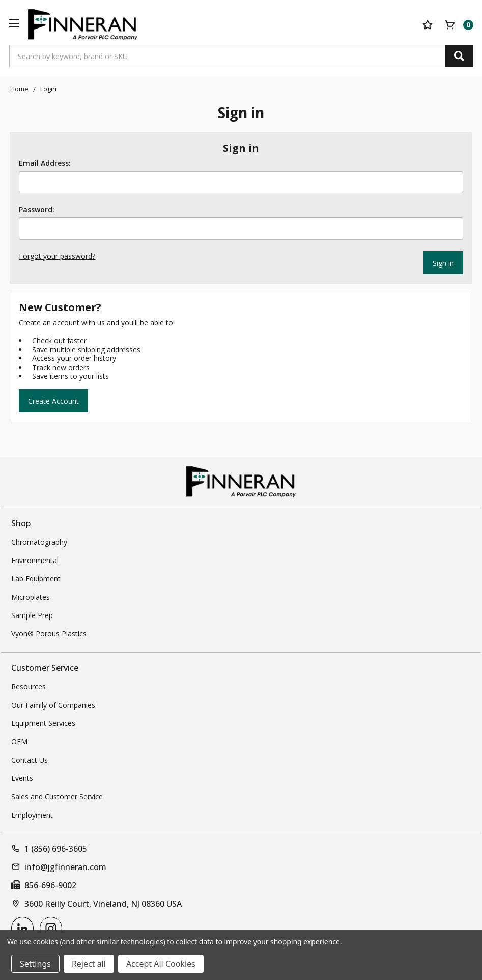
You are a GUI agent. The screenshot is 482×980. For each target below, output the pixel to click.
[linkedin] (22, 928)
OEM (19, 741)
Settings (35, 964)
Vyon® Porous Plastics (49, 634)
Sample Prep (32, 615)
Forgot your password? (57, 256)
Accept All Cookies (161, 964)
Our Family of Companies (53, 705)
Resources (29, 687)
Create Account (53, 401)
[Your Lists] (428, 25)
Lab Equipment (36, 579)
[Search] (459, 56)
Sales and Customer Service (57, 796)
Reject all (89, 964)
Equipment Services (43, 723)
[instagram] (51, 928)
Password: (37, 210)
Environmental (35, 560)
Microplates (31, 597)
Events (22, 778)
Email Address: (45, 163)
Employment (32, 815)
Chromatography (39, 542)
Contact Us (30, 760)
